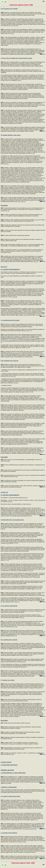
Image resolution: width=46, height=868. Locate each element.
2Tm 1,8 (37, 220)
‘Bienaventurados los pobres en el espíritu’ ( (13, 659)
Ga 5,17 (40, 293)
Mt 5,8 (16, 336)
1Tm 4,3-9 (26, 339)
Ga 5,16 (35, 293)
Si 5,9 (8, 543)
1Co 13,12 (13, 353)
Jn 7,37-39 (33, 828)
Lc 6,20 (23, 662)
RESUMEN (4, 205)
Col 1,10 (13, 376)
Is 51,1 (41, 828)
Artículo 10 (4, 492)
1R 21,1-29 (41, 569)
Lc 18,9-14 (10, 805)
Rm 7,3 (17, 602)
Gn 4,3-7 (36, 569)
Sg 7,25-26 (40, 159)
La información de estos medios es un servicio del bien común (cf (18, 70)
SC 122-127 (22, 202)
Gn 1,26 (25, 168)
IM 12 (21, 113)
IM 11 (37, 70)
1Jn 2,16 (35, 282)
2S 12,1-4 (5, 569)
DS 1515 (14, 297)
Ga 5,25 (26, 315)
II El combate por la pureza (10, 361)
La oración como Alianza (9, 833)
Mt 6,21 (29, 504)
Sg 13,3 (33, 153)
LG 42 (31, 655)
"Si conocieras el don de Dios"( (10, 813)
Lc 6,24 (9, 672)
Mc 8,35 (41, 645)
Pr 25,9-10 (15, 26)
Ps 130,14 (11, 804)
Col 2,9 (10, 191)
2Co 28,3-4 (37, 577)
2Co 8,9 (10, 667)
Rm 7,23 (15, 627)
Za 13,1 (34, 829)
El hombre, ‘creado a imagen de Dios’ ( (12, 168)
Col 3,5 (12, 340)
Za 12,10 (30, 829)
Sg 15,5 (16, 383)
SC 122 (36, 262)
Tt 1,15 (43, 340)
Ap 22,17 (9, 701)
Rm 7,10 (24, 624)
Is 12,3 (38, 828)
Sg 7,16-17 (17, 175)
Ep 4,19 (16, 340)
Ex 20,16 (28, 208)
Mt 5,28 (7, 461)
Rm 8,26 (14, 807)
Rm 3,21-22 (9, 633)
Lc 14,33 (23, 645)
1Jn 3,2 (18, 353)
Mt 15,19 (31, 325)
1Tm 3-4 (3, 341)
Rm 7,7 (36, 623)
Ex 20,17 (33, 273)
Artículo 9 (4, 267)
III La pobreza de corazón (9, 640)
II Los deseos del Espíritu (9, 606)
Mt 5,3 (27, 659)
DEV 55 (38, 315)
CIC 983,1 (11, 33)
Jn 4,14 (12, 754)
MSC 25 (29, 792)
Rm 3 (14, 633)
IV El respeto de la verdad (9, 9)
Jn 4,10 (21, 813)
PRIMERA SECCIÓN (7, 770)
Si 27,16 (10, 26)
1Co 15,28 (31, 713)
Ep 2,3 (5, 294)
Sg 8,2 (7, 164)
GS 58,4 (37, 453)
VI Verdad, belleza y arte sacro (11, 135)
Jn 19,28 (25, 829)
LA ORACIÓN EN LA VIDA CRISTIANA (13, 773)
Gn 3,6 (22, 618)
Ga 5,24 (12, 744)
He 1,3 (19, 190)
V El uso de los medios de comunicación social (16, 58)
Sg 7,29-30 (20, 162)
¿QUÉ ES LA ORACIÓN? (9, 787)
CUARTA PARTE (6, 762)
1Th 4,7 (8, 340)
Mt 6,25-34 (32, 675)
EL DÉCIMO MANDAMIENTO (10, 495)
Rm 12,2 (8, 376)
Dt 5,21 (10, 502)
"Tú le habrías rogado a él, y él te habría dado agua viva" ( (16, 824)
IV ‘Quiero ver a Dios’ (8, 680)
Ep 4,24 (7, 211)
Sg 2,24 (31, 571)
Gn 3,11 (34, 294)
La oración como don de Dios (10, 796)
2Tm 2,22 (31, 339)
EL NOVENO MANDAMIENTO (10, 269)
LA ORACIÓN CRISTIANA (9, 765)
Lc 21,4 (25, 647)
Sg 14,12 (16, 515)
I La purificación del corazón (10, 320)
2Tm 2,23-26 (8, 341)
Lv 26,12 (22, 711)
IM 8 (25, 87)
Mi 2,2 (39, 512)
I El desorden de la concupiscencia (12, 520)
